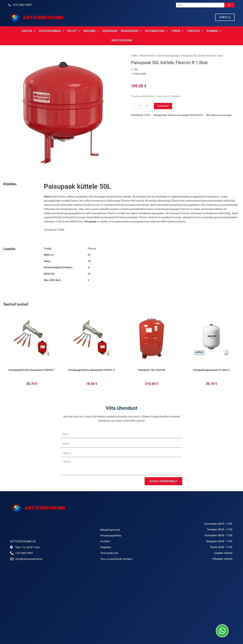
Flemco (92, 239)
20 (89, 264)
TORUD (165, 31)
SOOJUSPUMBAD (40, 31)
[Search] (229, 5)
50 (89, 245)
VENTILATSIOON (222, 31)
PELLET (63, 31)
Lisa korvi (163, 96)
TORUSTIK (182, 31)
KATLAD (18, 31)
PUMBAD (201, 31)
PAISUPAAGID (119, 31)
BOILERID (80, 31)
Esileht (134, 46)
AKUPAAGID (98, 31)
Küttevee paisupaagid (168, 46)
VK (89, 252)
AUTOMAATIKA (144, 31)
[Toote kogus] (141, 96)
